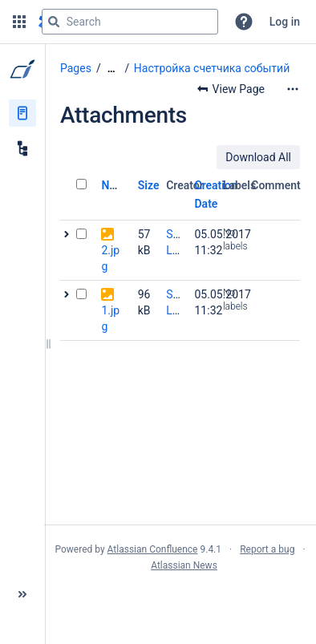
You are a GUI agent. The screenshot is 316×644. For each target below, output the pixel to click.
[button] (19, 22)
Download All (258, 157)
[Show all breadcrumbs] (111, 69)
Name (116, 185)
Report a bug (267, 549)
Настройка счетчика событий (212, 68)
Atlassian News (184, 565)
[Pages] (22, 113)
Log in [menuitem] (285, 22)
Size (149, 185)
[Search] (54, 22)
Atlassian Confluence (153, 549)
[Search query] (130, 22)
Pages (76, 68)
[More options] (293, 89)
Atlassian (180, 601)
